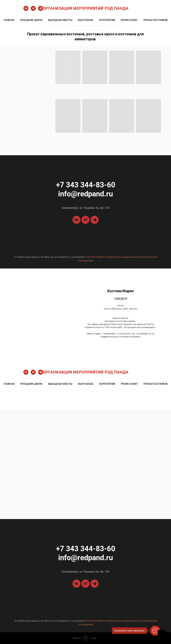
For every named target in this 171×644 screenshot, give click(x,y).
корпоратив (107, 20)
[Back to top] (162, 634)
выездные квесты (60, 20)
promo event (129, 20)
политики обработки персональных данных (109, 257)
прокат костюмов (156, 20)
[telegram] (41, 10)
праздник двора (31, 20)
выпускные (86, 20)
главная (9, 20)
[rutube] (33, 10)
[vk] (26, 10)
